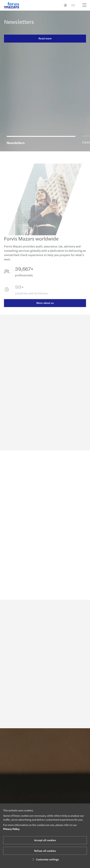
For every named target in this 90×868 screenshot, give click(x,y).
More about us (45, 307)
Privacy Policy (11, 829)
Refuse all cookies (45, 851)
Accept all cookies (45, 840)
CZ (73, 5)
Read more (45, 38)
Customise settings (45, 859)
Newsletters (19, 22)
